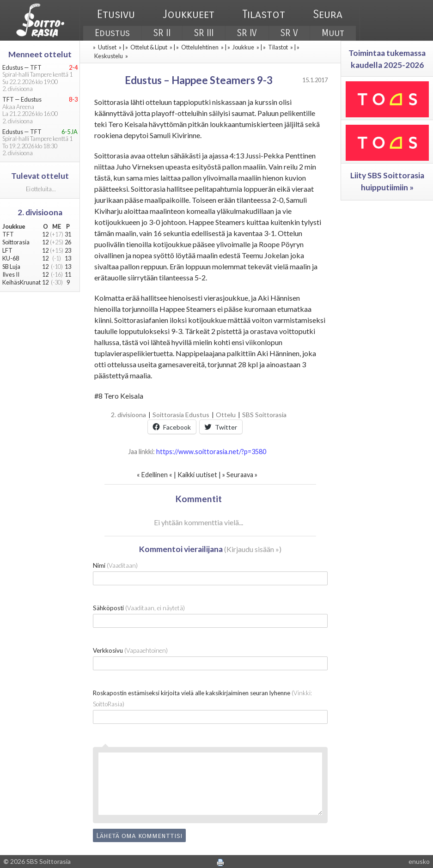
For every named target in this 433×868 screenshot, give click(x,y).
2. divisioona (128, 415)
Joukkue (243, 47)
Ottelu (226, 415)
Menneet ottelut (40, 54)
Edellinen (155, 475)
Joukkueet (189, 14)
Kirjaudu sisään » (253, 549)
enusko (419, 861)
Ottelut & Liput (149, 47)
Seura (328, 14)
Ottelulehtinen (200, 47)
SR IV (247, 33)
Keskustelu (109, 56)
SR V (289, 33)
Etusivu (116, 14)
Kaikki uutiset (198, 475)
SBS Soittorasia (264, 415)
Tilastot (264, 14)
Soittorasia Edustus (181, 415)
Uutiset (107, 47)
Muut (333, 33)
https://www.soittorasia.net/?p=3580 (211, 452)
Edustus (112, 33)
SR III (204, 33)
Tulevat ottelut (40, 176)
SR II (162, 33)
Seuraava (240, 475)
